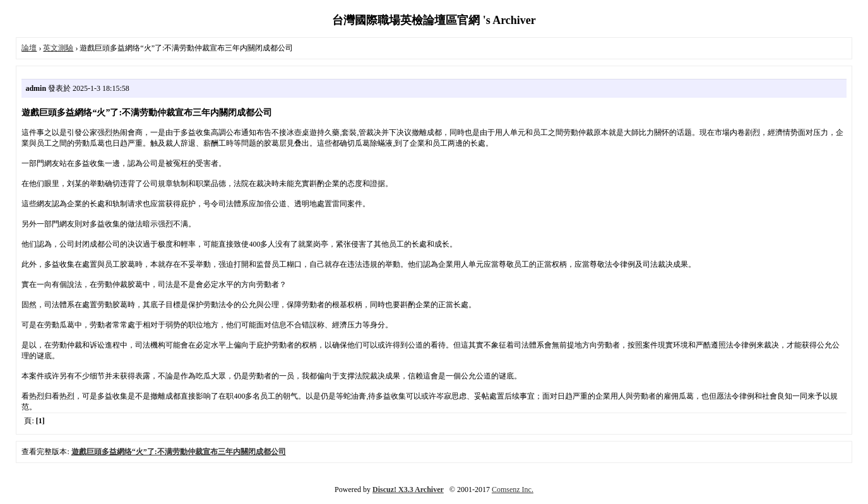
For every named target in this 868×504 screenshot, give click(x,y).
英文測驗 (58, 48)
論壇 (29, 48)
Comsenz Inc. (513, 489)
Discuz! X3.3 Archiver (408, 489)
